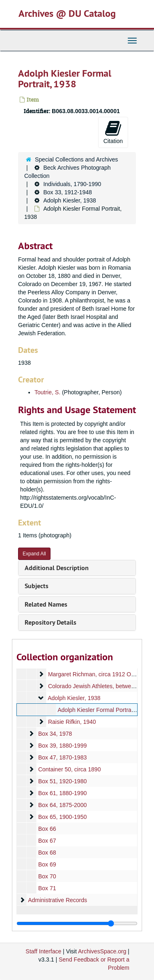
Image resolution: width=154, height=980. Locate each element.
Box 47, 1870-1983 (62, 757)
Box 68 (47, 853)
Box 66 (47, 829)
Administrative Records (57, 900)
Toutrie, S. (47, 392)
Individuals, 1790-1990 (72, 184)
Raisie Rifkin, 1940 (72, 722)
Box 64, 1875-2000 (62, 805)
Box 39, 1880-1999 (62, 746)
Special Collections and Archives (76, 159)
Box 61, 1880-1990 (62, 793)
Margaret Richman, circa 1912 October (98, 674)
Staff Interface (43, 951)
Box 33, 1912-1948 (67, 192)
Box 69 (47, 864)
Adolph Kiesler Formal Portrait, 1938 (104, 710)
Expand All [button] (34, 554)
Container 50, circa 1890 (70, 769)
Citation (113, 132)
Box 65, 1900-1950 (62, 817)
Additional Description (57, 568)
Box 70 (47, 876)
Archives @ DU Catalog (67, 13)
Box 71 (47, 888)
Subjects (37, 586)
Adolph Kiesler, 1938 (69, 200)
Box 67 (47, 841)
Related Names (46, 604)
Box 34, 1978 (55, 734)
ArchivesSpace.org (102, 951)
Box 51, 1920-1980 (62, 781)
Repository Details (51, 622)
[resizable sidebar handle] (77, 923)
